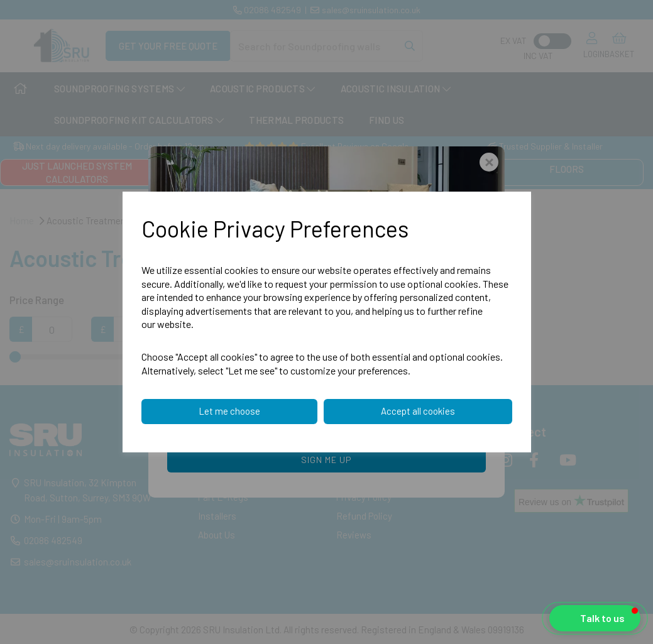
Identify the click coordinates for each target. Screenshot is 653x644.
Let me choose (229, 411)
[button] (595, 618)
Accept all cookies (418, 411)
